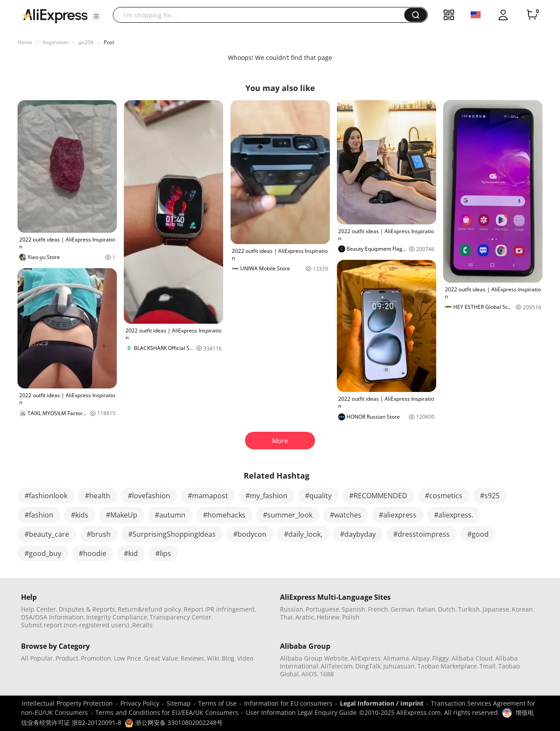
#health (98, 496)
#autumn (170, 515)
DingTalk (368, 666)
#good (478, 534)
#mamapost (208, 496)
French (378, 609)
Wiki (213, 658)
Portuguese (322, 609)
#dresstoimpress (422, 534)
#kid (131, 553)
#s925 (490, 496)
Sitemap (179, 703)
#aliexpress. (454, 515)
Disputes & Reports (87, 609)
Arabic (305, 617)
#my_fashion (266, 496)
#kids (80, 515)
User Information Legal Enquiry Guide (301, 712)
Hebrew (328, 617)
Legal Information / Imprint (382, 703)
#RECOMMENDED (378, 496)
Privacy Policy (140, 703)
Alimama (396, 658)
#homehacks (224, 515)
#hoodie (93, 553)
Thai (286, 617)
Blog (228, 658)
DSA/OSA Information (52, 617)
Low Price (128, 658)
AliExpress (366, 658)
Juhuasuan (399, 666)
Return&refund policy (149, 609)
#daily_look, (303, 534)
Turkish (469, 609)
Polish (351, 617)
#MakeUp (122, 515)
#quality (318, 496)
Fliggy (441, 658)
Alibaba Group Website (314, 658)
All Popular (37, 658)
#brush (99, 534)
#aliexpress (398, 515)
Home (25, 42)
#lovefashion (149, 496)
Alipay (421, 658)
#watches (346, 515)
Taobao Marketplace (447, 666)
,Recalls (142, 625)
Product (67, 658)
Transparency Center (180, 617)
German (402, 609)
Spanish (353, 609)
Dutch (447, 609)
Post (109, 42)
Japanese (496, 609)
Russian (292, 609)
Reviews (192, 658)
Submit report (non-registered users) (75, 625)
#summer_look (288, 515)
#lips (163, 553)
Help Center (38, 609)
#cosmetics (444, 496)
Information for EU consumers (288, 703)
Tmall (488, 666)
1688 (327, 674)
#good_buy (43, 553)
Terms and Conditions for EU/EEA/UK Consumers (167, 712)
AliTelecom (337, 666)
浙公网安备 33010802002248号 (174, 722)
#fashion (39, 515)
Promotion (96, 658)
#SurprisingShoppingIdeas (172, 534)
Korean (522, 609)
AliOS (309, 674)
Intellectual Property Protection (67, 703)
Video (245, 658)
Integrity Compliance (117, 617)
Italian (426, 609)
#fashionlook (46, 496)
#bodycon (250, 534)
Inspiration (55, 42)
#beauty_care (47, 534)
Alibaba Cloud (472, 658)
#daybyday (358, 534)
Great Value (161, 658)
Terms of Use (217, 703)
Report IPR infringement (219, 609)
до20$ (86, 42)
